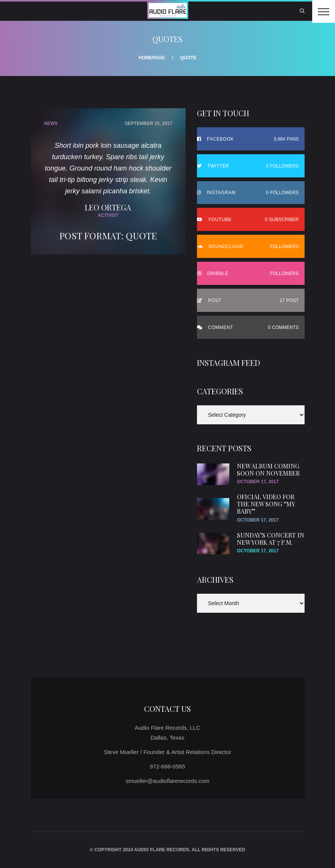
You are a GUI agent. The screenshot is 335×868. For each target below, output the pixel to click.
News (51, 123)
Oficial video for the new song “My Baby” (266, 504)
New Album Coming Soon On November (268, 470)
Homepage (152, 58)
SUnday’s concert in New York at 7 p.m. (271, 539)
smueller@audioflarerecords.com (167, 781)
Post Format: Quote (108, 236)
